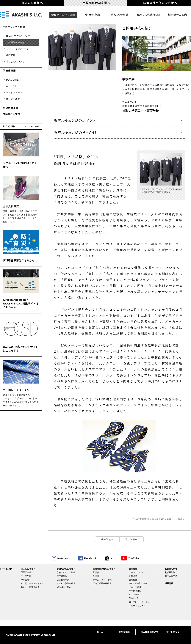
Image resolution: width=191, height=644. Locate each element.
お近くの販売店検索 (30, 587)
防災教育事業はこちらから (19, 260)
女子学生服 (26, 576)
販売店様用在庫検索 (102, 583)
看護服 (96, 572)
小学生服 (25, 580)
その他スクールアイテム (32, 583)
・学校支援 (10, 55)
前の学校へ (107, 539)
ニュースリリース (137, 606)
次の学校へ (132, 539)
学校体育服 (93, 15)
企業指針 (133, 580)
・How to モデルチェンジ (17, 36)
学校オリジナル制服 (63, 15)
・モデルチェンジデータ (16, 49)
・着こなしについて (14, 62)
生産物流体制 (135, 591)
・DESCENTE (11, 80)
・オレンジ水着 (12, 99)
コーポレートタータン (16, 390)
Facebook (90, 558)
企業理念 (133, 576)
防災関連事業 (120, 15)
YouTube (134, 558)
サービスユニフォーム (103, 580)
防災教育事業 (63, 580)
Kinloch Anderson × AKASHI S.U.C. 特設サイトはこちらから (21, 303)
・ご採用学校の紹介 (14, 43)
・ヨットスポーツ (13, 92)
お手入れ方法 (11, 206)
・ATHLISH (10, 86)
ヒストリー (134, 594)
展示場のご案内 (177, 15)
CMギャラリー (136, 598)
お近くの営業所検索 (149, 15)
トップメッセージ (137, 572)
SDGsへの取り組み (138, 583)
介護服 (96, 576)
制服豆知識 (170, 572)
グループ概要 (135, 587)
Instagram (64, 558)
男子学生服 (26, 572)
